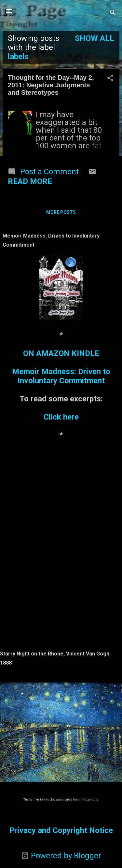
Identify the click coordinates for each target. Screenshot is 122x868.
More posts (61, 212)
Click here (61, 417)
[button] (110, 79)
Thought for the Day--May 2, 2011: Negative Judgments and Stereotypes (51, 85)
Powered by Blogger (61, 856)
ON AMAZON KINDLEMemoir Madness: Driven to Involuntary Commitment (61, 367)
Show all (95, 38)
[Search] (113, 13)
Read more (30, 181)
